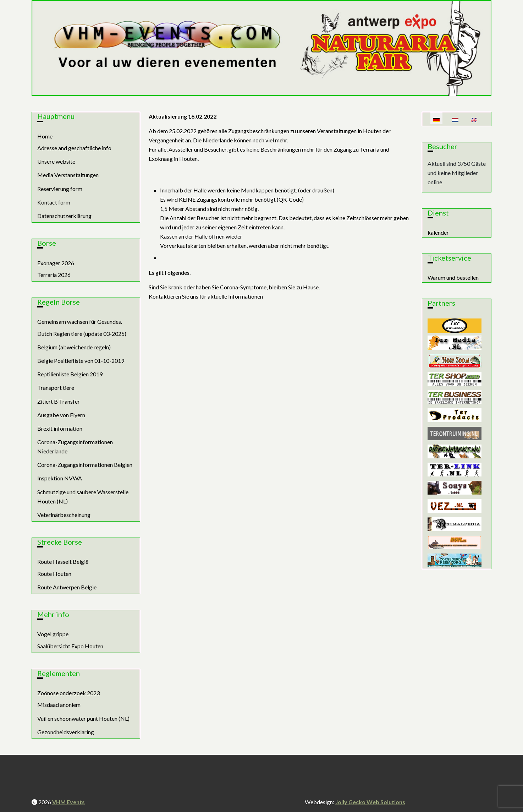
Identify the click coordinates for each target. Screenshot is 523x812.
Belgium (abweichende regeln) (74, 347)
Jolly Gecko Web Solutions (370, 802)
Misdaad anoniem (59, 705)
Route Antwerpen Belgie (67, 587)
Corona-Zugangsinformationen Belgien (85, 465)
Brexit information (60, 428)
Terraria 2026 (54, 275)
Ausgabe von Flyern (61, 415)
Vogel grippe (53, 634)
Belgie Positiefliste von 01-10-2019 (81, 361)
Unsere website (56, 161)
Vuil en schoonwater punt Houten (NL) (83, 718)
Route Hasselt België (63, 562)
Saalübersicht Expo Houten (70, 646)
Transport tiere (56, 388)
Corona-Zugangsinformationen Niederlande (75, 446)
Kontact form (54, 202)
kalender (438, 232)
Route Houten (54, 574)
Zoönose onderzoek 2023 (68, 693)
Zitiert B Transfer (59, 401)
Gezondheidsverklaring (66, 732)
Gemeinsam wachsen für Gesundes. (80, 321)
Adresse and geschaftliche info (74, 148)
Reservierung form (60, 189)
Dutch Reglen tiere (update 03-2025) (82, 334)
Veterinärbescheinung (64, 515)
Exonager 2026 (56, 263)
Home (45, 136)
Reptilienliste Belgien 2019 (70, 374)
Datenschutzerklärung (64, 216)
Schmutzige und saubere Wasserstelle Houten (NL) (83, 497)
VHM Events (68, 802)
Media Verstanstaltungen (68, 175)
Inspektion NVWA (60, 478)
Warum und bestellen (453, 277)
